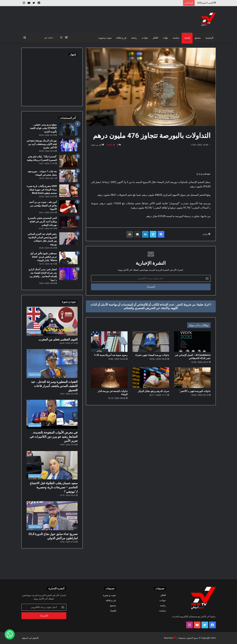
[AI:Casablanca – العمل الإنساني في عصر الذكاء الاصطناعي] (192, 342)
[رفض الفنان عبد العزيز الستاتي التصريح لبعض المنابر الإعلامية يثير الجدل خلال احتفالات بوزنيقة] (68, 239)
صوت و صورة (105, 38)
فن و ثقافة (121, 38)
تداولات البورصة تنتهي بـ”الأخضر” (195, 391)
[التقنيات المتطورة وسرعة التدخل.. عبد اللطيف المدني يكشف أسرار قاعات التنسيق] (52, 364)
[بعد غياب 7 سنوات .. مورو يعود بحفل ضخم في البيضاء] (68, 176)
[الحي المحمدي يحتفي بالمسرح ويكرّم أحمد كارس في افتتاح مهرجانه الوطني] (68, 223)
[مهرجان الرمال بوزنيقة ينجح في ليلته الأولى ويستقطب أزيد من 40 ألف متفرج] (68, 145)
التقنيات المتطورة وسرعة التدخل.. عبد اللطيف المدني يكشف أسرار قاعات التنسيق (54, 386)
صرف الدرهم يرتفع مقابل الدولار (153, 391)
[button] (10, 634)
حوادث (145, 38)
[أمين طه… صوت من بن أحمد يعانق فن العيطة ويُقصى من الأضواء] (68, 207)
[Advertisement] (85, 17)
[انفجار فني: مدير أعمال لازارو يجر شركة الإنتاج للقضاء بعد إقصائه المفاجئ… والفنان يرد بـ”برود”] (68, 274)
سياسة (176, 38)
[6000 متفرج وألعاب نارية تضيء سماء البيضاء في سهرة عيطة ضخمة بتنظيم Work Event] (68, 191)
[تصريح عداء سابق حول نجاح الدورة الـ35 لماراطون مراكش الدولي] (52, 516)
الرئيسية (209, 38)
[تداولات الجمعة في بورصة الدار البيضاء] (109, 378)
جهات (165, 38)
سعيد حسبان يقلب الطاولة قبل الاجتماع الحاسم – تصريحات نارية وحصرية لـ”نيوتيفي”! (54, 487)
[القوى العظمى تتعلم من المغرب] (52, 321)
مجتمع (198, 38)
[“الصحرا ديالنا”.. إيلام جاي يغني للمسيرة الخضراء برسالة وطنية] (68, 161)
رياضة (134, 38)
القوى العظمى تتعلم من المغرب (58, 339)
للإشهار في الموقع (30, 638)
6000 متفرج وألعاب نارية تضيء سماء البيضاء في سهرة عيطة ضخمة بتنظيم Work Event (42, 190)
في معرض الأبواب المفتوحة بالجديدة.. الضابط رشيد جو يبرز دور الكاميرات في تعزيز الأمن (54, 437)
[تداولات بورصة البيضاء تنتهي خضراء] (151, 342)
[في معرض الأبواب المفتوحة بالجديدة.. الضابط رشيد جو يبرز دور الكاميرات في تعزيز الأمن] (52, 414)
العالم (155, 38)
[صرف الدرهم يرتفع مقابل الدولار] (151, 378)
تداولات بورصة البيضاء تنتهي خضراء (152, 355)
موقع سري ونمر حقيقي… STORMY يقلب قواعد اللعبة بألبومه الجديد (44, 128)
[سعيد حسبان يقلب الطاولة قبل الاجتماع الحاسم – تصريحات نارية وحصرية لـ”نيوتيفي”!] (52, 465)
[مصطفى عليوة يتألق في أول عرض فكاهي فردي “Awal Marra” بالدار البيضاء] (68, 258)
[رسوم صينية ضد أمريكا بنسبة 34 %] (109, 342)
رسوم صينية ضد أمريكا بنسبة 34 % (111, 355)
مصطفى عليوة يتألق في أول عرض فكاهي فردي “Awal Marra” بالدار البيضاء (43, 257)
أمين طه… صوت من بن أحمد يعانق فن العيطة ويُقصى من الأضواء (43, 206)
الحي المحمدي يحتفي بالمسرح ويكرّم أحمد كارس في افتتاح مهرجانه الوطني (42, 221)
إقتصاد (187, 38)
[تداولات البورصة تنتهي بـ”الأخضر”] (192, 378)
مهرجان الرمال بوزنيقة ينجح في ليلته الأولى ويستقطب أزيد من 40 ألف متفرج (42, 144)
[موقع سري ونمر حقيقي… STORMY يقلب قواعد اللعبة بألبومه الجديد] (68, 129)
